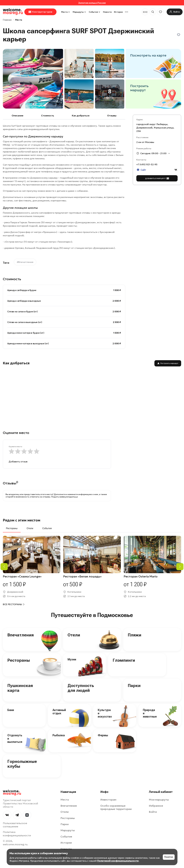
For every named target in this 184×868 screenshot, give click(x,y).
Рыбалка (59, 735)
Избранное (156, 806)
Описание (18, 116)
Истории (118, 12)
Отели (74, 635)
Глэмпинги (124, 660)
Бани (11, 710)
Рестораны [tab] (12, 528)
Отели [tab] (30, 528)
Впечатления (21, 635)
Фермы (103, 735)
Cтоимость (48, 116)
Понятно (169, 857)
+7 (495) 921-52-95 (147, 164)
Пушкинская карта (20, 688)
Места (66, 12)
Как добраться (81, 116)
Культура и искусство (105, 713)
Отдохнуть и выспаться (15, 739)
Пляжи (135, 635)
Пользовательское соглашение (15, 825)
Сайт (141, 170)
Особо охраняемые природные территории (116, 807)
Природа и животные (150, 713)
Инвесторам (108, 800)
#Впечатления (25, 262)
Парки (134, 685)
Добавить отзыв (18, 461)
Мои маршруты (159, 800)
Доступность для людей (81, 688)
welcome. (12, 792)
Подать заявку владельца (64, 497)
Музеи (72, 659)
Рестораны (19, 660)
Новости (107, 12)
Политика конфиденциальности (17, 834)
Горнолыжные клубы (22, 764)
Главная (7, 20)
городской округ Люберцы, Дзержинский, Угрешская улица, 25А (155, 128)
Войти (153, 812)
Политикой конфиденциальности (118, 861)
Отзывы (112, 116)
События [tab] (47, 528)
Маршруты (80, 12)
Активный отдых (59, 712)
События (95, 12)
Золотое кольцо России (92, 3)
